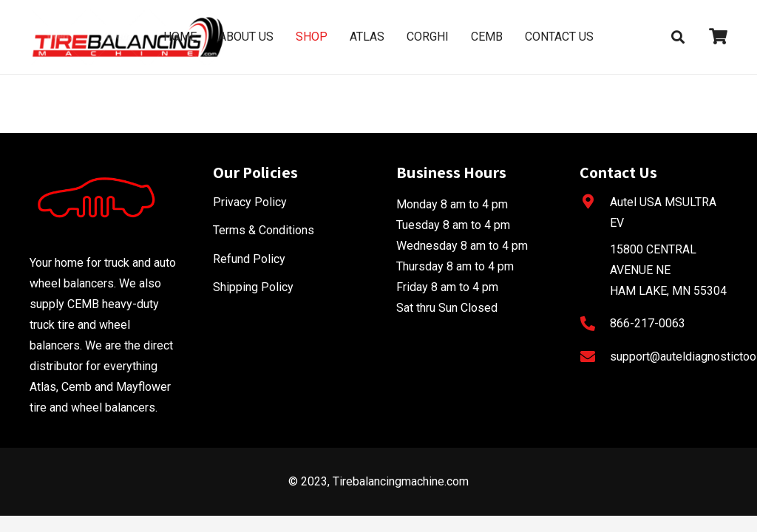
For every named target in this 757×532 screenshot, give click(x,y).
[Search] (678, 37)
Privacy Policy (250, 202)
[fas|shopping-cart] (718, 37)
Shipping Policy (253, 287)
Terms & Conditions (264, 230)
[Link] (128, 37)
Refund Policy (249, 259)
